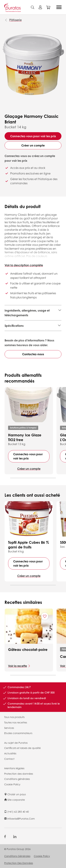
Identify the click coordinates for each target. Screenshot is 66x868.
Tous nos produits (14, 717)
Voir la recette (18, 666)
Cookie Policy (12, 784)
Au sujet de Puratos (16, 743)
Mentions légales (14, 768)
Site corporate (15, 800)
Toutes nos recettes (16, 722)
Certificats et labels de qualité (22, 748)
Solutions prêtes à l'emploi (23, 428)
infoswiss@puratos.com (19, 819)
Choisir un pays (15, 794)
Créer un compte (33, 145)
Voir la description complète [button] (24, 265)
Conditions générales (17, 779)
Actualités (10, 753)
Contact (9, 759)
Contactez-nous (33, 354)
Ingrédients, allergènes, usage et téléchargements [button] (27, 313)
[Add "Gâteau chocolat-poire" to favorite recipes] (45, 616)
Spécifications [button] (14, 326)
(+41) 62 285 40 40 (17, 812)
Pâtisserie (15, 20)
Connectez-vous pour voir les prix (33, 136)
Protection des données (19, 774)
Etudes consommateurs (18, 733)
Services (9, 728)
